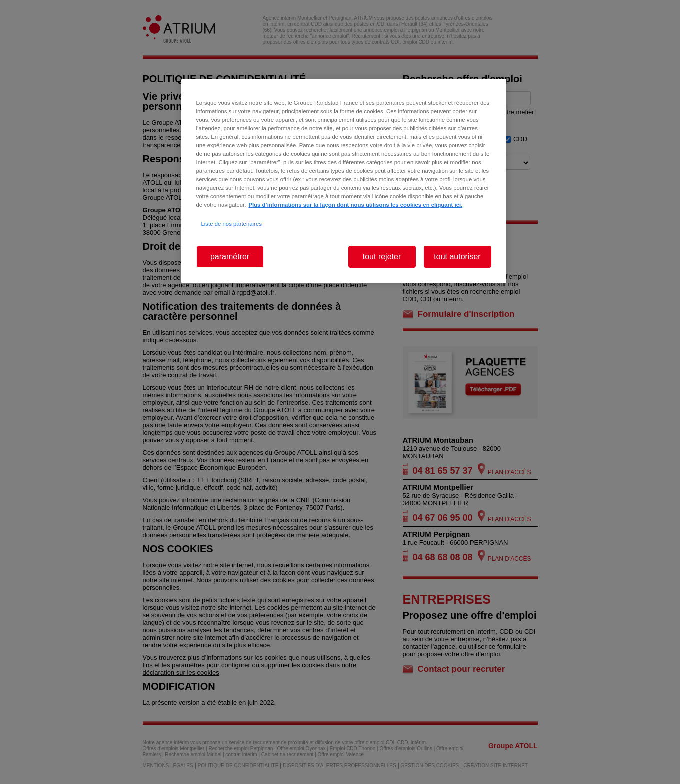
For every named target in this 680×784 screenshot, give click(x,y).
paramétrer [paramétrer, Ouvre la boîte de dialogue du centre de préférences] (230, 256)
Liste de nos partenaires (231, 224)
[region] (344, 181)
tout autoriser (457, 256)
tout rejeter (382, 256)
